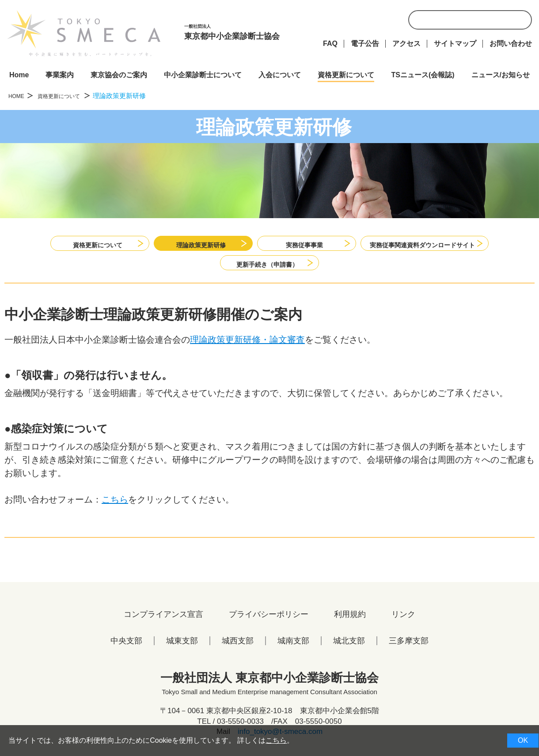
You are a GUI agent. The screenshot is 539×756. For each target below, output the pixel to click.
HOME (18, 96)
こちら (115, 507)
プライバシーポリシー (269, 621)
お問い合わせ (511, 43)
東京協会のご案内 (119, 75)
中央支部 (126, 648)
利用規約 (350, 621)
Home (19, 75)
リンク (403, 621)
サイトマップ (455, 43)
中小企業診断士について (203, 75)
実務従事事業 (292, 243)
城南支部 (293, 648)
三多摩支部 (409, 648)
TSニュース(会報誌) (423, 75)
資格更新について (346, 75)
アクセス (406, 43)
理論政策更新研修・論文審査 (247, 347)
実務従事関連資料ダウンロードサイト (424, 243)
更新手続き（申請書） (267, 266)
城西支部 (238, 648)
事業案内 (60, 75)
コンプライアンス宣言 (163, 621)
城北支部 (349, 648)
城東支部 (182, 648)
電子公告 (365, 43)
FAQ (330, 43)
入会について (280, 75)
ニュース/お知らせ (501, 75)
